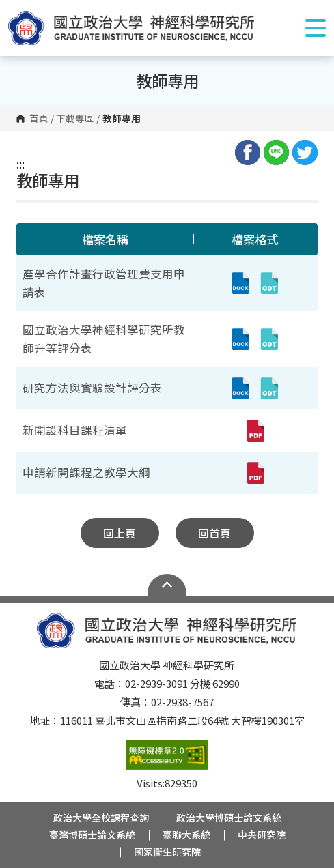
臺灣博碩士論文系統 (92, 835)
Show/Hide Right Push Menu (316, 28)
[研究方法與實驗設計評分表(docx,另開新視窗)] (240, 388)
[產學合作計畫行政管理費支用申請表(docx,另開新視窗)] (240, 283)
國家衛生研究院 (167, 852)
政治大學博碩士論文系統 (229, 818)
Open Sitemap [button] (167, 585)
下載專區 (75, 119)
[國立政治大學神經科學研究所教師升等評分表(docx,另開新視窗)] (240, 339)
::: (20, 164)
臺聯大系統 (186, 835)
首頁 (39, 119)
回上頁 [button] (120, 533)
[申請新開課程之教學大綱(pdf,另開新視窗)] (255, 473)
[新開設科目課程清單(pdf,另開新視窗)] (255, 431)
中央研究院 (262, 835)
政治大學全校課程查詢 (101, 818)
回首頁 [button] (214, 533)
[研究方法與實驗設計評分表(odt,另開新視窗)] (269, 388)
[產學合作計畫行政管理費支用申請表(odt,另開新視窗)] (269, 283)
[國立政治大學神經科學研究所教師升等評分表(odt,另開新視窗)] (269, 339)
